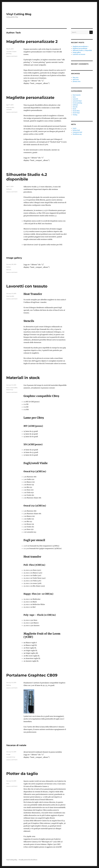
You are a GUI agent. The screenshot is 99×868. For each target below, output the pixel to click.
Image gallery (14, 258)
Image (8, 754)
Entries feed (76, 130)
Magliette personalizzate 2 (32, 42)
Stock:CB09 (14, 388)
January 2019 (77, 81)
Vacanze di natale (16, 745)
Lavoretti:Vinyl (11, 757)
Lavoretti (9, 52)
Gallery (8, 267)
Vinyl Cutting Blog (19, 14)
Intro (8, 784)
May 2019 (76, 78)
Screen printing (77, 103)
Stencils (9, 270)
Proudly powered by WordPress (28, 860)
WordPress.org (77, 134)
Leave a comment (12, 56)
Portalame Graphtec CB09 (32, 675)
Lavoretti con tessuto (27, 286)
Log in (75, 128)
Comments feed (77, 132)
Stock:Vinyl (10, 390)
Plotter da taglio (22, 774)
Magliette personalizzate (30, 97)
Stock (8, 388)
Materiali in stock (23, 378)
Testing (8, 685)
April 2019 (76, 80)
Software (9, 189)
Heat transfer (10, 107)
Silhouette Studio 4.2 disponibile (27, 177)
